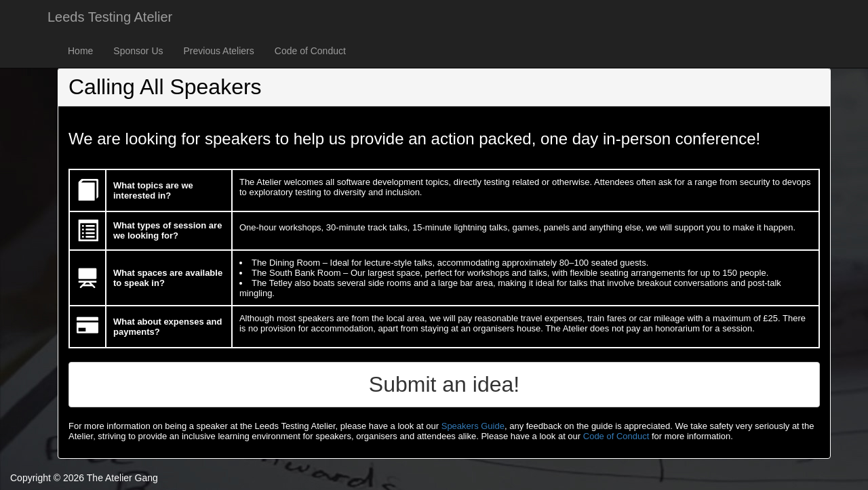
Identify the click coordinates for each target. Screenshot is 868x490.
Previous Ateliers (219, 51)
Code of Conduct (310, 51)
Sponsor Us (138, 51)
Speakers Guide (473, 426)
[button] (444, 385)
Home (80, 51)
